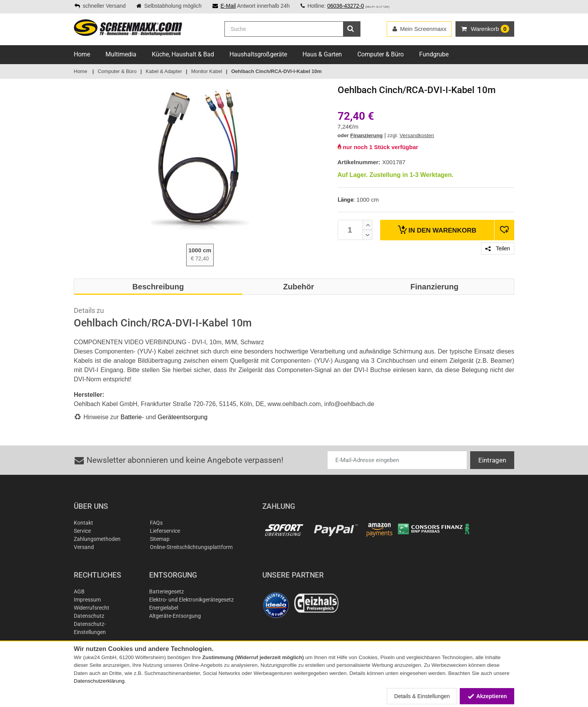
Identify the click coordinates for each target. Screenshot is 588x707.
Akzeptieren (487, 696)
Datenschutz (89, 616)
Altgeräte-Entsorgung (175, 616)
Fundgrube (434, 54)
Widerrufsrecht (92, 608)
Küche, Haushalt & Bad (183, 54)
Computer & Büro (381, 54)
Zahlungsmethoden (97, 539)
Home (82, 54)
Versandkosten (417, 135)
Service (82, 531)
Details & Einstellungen (422, 696)
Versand (84, 547)
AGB (79, 591)
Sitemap (160, 539)
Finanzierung (367, 135)
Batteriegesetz (167, 591)
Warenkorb (437, 230)
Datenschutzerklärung (99, 681)
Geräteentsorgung (183, 417)
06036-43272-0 (346, 6)
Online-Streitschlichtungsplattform (191, 547)
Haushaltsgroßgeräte (258, 54)
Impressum (87, 600)
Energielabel (164, 608)
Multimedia (121, 54)
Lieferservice (165, 531)
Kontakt (83, 523)
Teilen (498, 248)
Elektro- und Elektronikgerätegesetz (191, 600)
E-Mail (228, 6)
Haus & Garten (322, 54)
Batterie (131, 417)
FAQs (156, 523)
